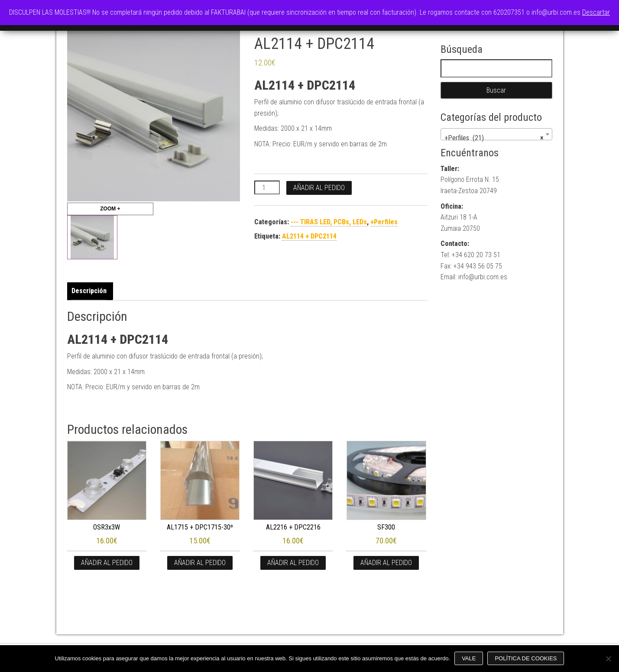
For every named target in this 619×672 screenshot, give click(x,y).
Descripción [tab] (89, 291)
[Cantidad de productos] (267, 187)
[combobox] (496, 134)
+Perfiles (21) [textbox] (494, 138)
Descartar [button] (596, 12)
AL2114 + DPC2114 (309, 236)
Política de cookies (526, 658)
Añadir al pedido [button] (107, 563)
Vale (469, 658)
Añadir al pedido (319, 188)
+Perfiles (384, 222)
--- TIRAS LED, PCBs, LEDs (329, 222)
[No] (608, 659)
